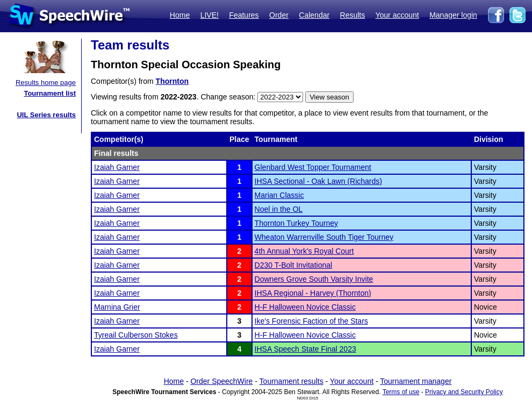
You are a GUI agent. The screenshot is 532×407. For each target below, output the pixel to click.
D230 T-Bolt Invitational (294, 265)
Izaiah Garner (117, 167)
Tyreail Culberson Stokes (136, 335)
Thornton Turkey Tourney (296, 223)
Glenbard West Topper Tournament (313, 167)
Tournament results (292, 381)
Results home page (46, 83)
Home (180, 15)
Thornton (172, 81)
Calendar (314, 15)
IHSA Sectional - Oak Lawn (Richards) (318, 181)
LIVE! (210, 15)
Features (244, 15)
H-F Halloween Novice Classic (305, 307)
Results (353, 15)
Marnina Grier (117, 307)
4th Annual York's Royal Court (304, 251)
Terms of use (401, 392)
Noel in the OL (279, 209)
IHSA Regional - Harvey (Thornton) (313, 293)
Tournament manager (416, 381)
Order (279, 15)
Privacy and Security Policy (464, 392)
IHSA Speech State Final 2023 (305, 349)
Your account (397, 15)
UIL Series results (46, 115)
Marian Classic (279, 195)
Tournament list (50, 93)
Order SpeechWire (221, 381)
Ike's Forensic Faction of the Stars (311, 321)
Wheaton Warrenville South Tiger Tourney (324, 237)
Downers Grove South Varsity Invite (314, 279)
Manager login (453, 15)
